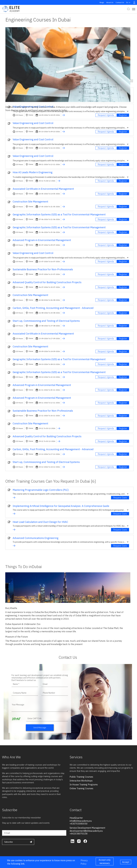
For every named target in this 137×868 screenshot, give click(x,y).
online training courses (81, 788)
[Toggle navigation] (134, 9)
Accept (126, 862)
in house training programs (84, 785)
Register (123, 115)
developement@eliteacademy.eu (86, 831)
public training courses (81, 777)
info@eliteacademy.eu (81, 821)
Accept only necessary (105, 861)
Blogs (102, 2)
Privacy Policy (84, 862)
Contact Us (120, 2)
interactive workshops (81, 781)
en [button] (129, 2)
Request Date (120, 498)
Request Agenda (106, 115)
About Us (110, 2)
